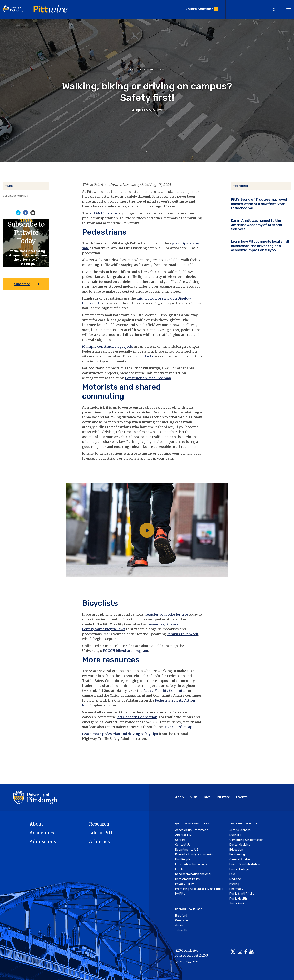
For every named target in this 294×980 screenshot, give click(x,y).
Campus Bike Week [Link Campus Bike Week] (182, 634)
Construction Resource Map (148, 378)
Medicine (235, 879)
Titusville (181, 930)
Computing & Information (246, 840)
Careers (180, 840)
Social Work (237, 904)
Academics (42, 833)
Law (232, 874)
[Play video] (147, 530)
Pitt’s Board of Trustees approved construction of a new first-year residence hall (259, 204)
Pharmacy (236, 889)
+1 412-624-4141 (187, 962)
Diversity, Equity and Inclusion (195, 855)
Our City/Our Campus (15, 196)
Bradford (181, 916)
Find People (183, 859)
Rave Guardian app (179, 727)
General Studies (240, 859)
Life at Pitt (101, 833)
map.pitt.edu (143, 356)
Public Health (238, 899)
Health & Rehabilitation (245, 864)
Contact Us (183, 845)
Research (99, 824)
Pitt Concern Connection (137, 717)
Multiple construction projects (108, 346)
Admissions (43, 842)
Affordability (183, 835)
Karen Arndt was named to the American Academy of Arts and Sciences (256, 225)
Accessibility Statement (192, 830)
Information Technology (191, 864)
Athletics (99, 842)
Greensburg (183, 920)
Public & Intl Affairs (242, 894)
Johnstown (183, 925)
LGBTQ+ (181, 869)
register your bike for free (167, 614)
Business (235, 835)
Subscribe (22, 284)
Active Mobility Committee (165, 690)
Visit (194, 797)
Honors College (239, 869)
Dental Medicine (240, 845)
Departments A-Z (187, 850)
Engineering (237, 855)
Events (242, 797)
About (36, 824)
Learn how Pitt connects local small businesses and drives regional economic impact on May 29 (260, 246)
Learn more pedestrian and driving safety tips (120, 734)
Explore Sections (198, 9)
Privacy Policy (184, 884)
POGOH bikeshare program (125, 651)
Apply (180, 797)
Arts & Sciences (240, 830)
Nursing (234, 884)
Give (207, 797)
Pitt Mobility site (103, 213)
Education (236, 850)
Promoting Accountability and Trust (199, 889)
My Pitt (180, 894)
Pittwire (223, 797)
